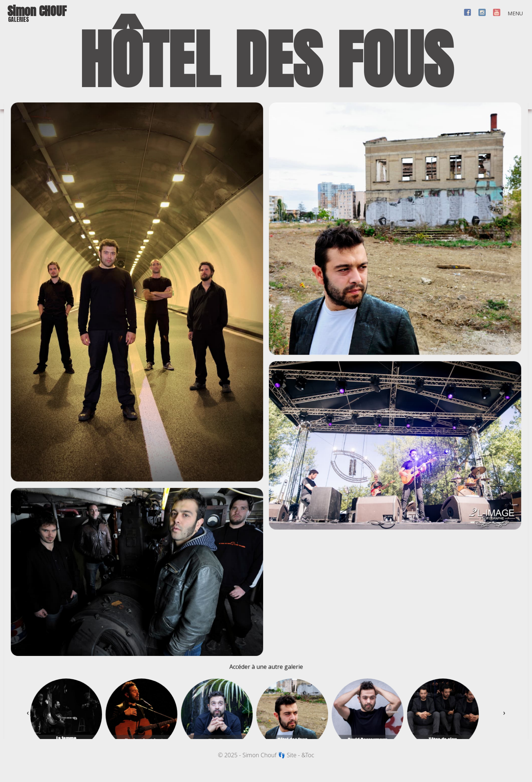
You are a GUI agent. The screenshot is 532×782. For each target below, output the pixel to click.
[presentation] (25, 729)
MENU (515, 13)
